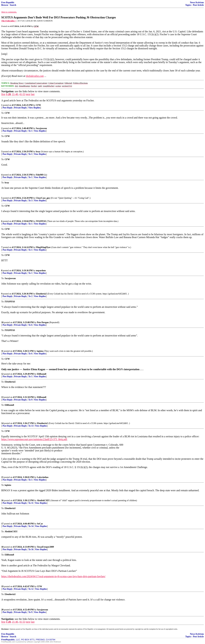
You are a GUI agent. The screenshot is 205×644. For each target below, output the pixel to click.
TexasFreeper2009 (45, 547)
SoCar (40, 524)
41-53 (22, 94)
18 (2, 547)
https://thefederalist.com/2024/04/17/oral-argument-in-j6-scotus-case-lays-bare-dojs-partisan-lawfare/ (53, 576)
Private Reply (20, 108)
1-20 (8, 94)
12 (2, 374)
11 (2, 351)
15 (2, 477)
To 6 (30, 325)
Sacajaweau (41, 128)
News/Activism (197, 2)
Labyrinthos (43, 477)
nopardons (41, 271)
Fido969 (40, 175)
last (33, 94)
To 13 (31, 426)
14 (2, 423)
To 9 (30, 400)
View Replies (34, 108)
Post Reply (8, 108)
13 (2, 397)
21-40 (15, 94)
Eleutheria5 (41, 294)
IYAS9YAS (41, 221)
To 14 (31, 526)
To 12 (31, 589)
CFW (38, 105)
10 (2, 322)
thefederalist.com (35, 76)
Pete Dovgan (43, 322)
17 (2, 524)
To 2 (30, 296)
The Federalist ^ (9, 21)
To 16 (31, 549)
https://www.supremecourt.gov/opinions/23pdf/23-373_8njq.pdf (34, 439)
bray (38, 152)
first (3, 94)
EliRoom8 (42, 374)
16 (2, 500)
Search (13, 5)
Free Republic (8, 2)
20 (2, 610)
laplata (40, 351)
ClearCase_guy (43, 198)
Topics (188, 5)
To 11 (31, 503)
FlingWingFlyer (43, 247)
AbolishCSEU (43, 500)
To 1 (30, 131)
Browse (5, 5)
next (28, 94)
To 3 (30, 201)
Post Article (198, 5)
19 (2, 586)
